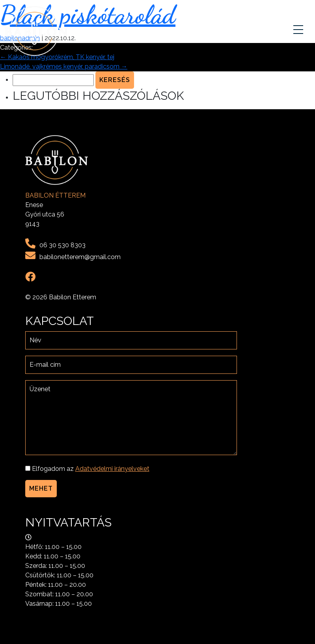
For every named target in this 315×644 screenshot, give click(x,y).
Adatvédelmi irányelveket (112, 469)
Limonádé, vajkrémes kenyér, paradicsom (64, 66)
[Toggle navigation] (299, 31)
